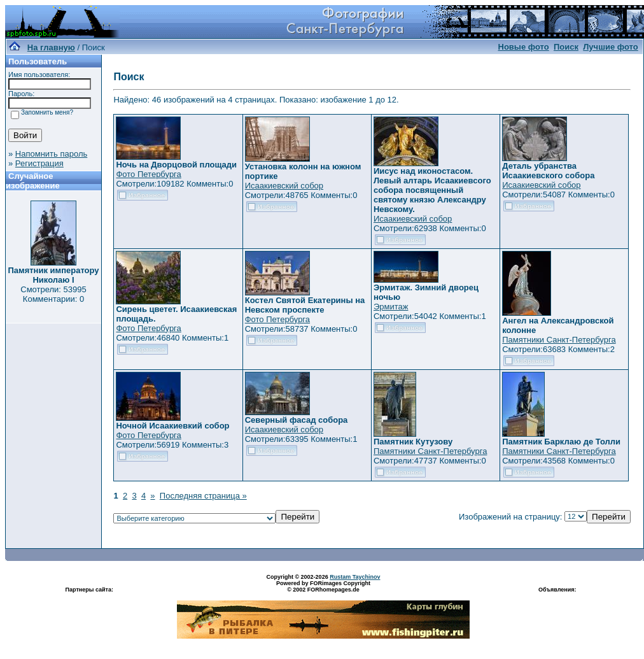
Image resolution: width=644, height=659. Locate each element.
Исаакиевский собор (284, 186)
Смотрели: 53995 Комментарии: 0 (53, 294)
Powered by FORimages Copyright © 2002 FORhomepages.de (323, 586)
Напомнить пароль (51, 154)
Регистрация (39, 163)
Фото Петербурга (148, 174)
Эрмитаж (391, 307)
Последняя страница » (203, 496)
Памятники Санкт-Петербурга (559, 340)
